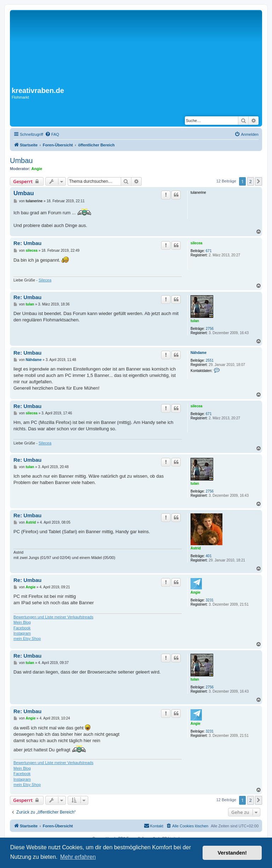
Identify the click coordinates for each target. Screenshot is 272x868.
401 (209, 556)
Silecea (45, 280)
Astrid (196, 548)
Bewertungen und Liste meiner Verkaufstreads (53, 617)
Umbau (21, 161)
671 (209, 251)
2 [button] (251, 181)
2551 (210, 360)
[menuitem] (52, 134)
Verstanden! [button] (232, 853)
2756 (210, 329)
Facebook (22, 628)
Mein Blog (22, 622)
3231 (210, 600)
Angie (37, 169)
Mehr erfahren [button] (78, 857)
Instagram (22, 633)
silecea (196, 243)
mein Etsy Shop (27, 639)
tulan (195, 321)
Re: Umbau (27, 243)
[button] (259, 181)
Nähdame (199, 353)
